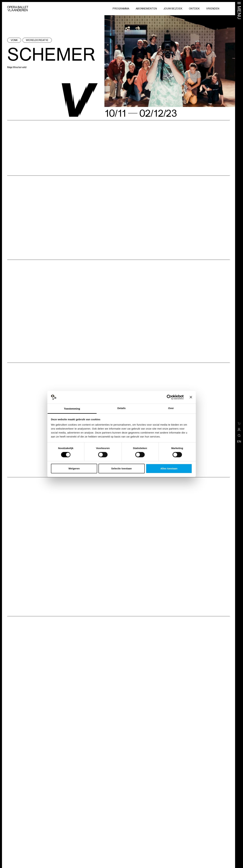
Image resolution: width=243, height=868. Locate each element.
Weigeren (74, 468)
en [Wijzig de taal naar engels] (239, 441)
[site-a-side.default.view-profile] (239, 430)
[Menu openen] (239, 10)
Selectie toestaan (121, 468)
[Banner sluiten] (191, 397)
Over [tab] (171, 408)
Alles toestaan (169, 468)
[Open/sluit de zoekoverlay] (239, 435)
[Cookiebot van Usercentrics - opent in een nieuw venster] (169, 397)
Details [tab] (122, 408)
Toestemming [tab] (72, 409)
